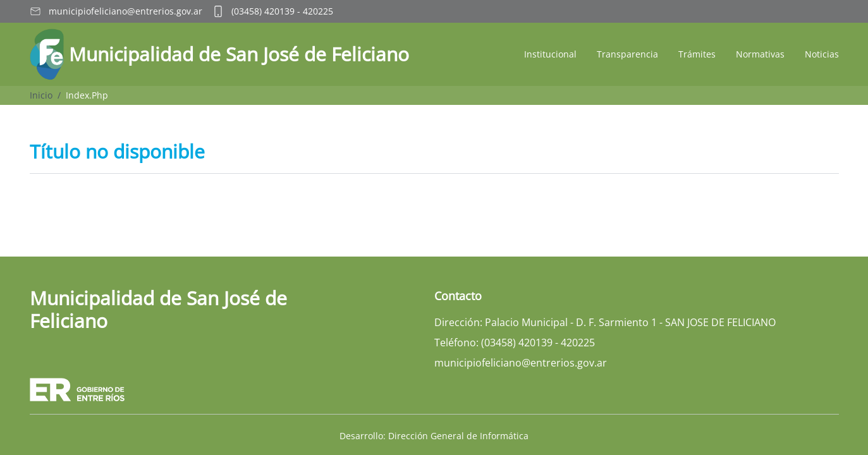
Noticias (822, 54)
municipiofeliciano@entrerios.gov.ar (125, 11)
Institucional (550, 54)
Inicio (41, 95)
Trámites (697, 54)
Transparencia (627, 54)
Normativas (760, 54)
